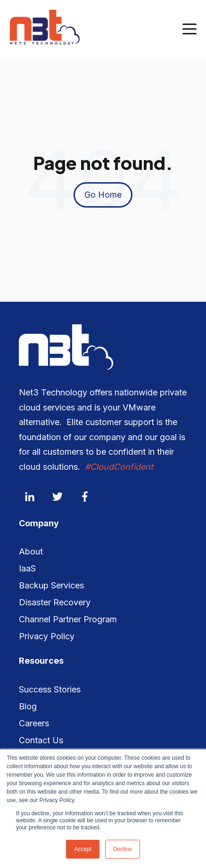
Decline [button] (123, 849)
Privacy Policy (47, 636)
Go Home (103, 195)
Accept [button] (83, 849)
